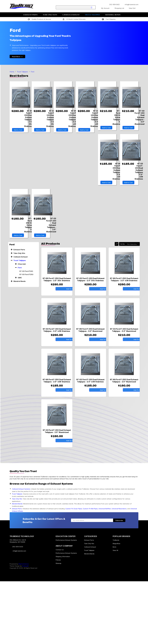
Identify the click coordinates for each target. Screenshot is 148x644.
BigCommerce (24, 626)
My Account (107, 8)
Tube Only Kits (51, 15)
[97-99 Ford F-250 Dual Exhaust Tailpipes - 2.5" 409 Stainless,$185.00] (117, 173)
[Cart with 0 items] (134, 8)
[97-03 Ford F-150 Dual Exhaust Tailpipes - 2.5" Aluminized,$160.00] (29, 280)
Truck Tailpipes (93, 15)
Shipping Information (63, 619)
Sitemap (59, 626)
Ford (20, 323)
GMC (20, 333)
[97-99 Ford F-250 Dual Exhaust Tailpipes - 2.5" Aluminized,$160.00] (140, 227)
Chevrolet (22, 319)
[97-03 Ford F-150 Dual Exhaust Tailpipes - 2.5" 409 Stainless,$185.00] (139, 172)
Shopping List (121, 8)
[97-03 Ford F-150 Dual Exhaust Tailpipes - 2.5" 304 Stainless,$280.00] (51, 119)
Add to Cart (18, 133)
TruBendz (116, 603)
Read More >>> (17, 56)
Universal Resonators (119, 571)
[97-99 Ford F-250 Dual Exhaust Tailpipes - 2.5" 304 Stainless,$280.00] (29, 120)
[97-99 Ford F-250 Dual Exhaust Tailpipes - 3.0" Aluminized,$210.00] (118, 118)
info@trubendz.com (130, 4)
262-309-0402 (113, 4)
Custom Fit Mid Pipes (90, 571)
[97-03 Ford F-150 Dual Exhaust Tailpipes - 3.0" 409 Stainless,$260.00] (95, 119)
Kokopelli (25, 629)
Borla (115, 609)
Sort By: (123, 299)
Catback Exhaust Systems (21, 551)
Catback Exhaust (72, 15)
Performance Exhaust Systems (66, 603)
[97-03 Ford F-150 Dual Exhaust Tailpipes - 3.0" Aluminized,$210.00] (140, 118)
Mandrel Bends (114, 15)
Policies (58, 622)
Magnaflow (117, 606)
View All (115, 613)
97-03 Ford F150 (26, 326)
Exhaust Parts (31, 15)
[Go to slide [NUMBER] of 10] (9, 290)
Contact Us (60, 612)
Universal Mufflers (105, 571)
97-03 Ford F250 (26, 329)
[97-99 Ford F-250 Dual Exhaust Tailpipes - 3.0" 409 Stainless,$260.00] (73, 120)
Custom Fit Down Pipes (74, 571)
